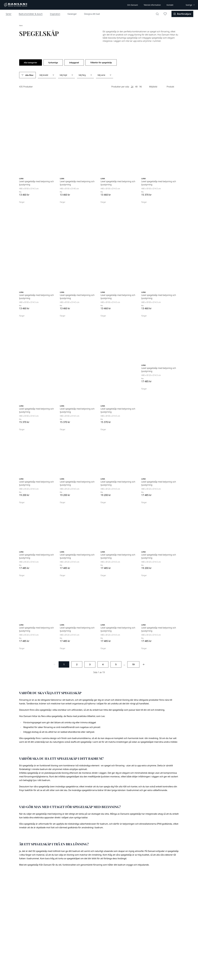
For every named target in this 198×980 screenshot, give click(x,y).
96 (141, 87)
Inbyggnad (74, 63)
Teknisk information (152, 5)
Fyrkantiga (53, 63)
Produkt (170, 87)
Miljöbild (153, 87)
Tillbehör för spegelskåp (101, 63)
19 (133, 664)
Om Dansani (133, 5)
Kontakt (170, 5)
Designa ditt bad (92, 14)
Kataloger (72, 14)
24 (132, 87)
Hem (21, 26)
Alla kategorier (31, 63)
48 (136, 87)
